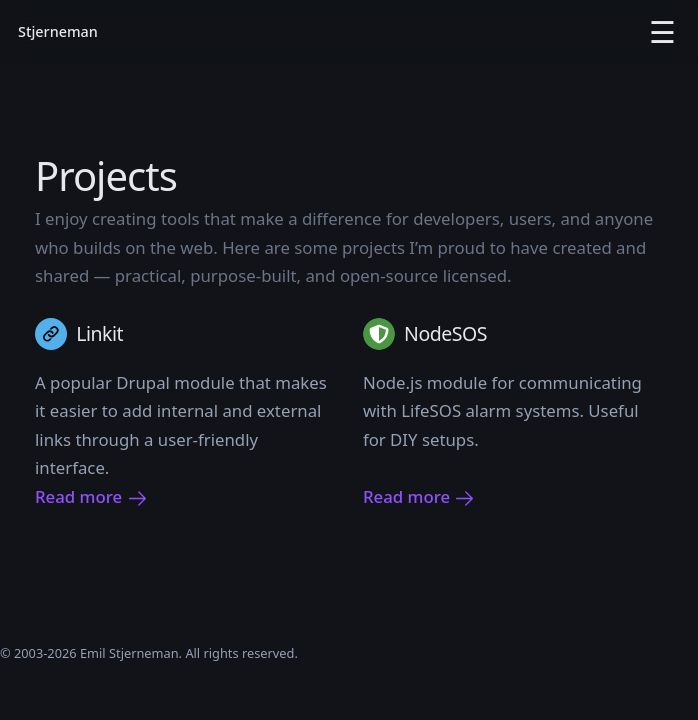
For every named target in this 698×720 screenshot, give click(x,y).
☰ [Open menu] (662, 32)
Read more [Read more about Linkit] (91, 497)
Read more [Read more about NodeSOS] (419, 497)
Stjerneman (58, 31)
